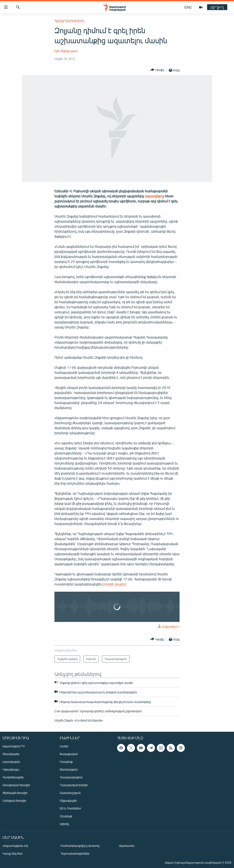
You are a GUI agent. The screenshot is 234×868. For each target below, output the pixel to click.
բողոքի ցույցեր (114, 584)
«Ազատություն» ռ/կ (15, 846)
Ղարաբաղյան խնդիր (74, 785)
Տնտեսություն (69, 769)
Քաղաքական (69, 754)
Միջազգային (68, 800)
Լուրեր (64, 746)
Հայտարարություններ (75, 853)
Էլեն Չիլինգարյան (66, 51)
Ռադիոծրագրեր (13, 777)
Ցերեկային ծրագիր (15, 793)
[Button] (157, 70)
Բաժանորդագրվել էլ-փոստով (80, 846)
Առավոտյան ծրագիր (16, 785)
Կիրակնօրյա (11, 769)
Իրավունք (66, 762)
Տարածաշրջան (70, 793)
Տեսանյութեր (11, 754)
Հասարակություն (70, 21)
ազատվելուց (154, 196)
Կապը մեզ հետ (13, 853)
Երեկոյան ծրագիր (14, 800)
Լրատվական (11, 762)
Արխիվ (64, 824)
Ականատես (127, 846)
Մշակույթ (66, 816)
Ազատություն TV (14, 746)
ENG (188, 7)
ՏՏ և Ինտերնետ (70, 808)
